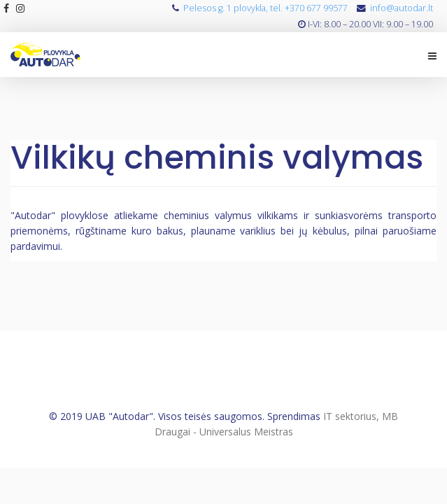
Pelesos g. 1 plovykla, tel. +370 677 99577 (265, 8)
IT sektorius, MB (361, 416)
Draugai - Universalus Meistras (224, 432)
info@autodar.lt (402, 8)
